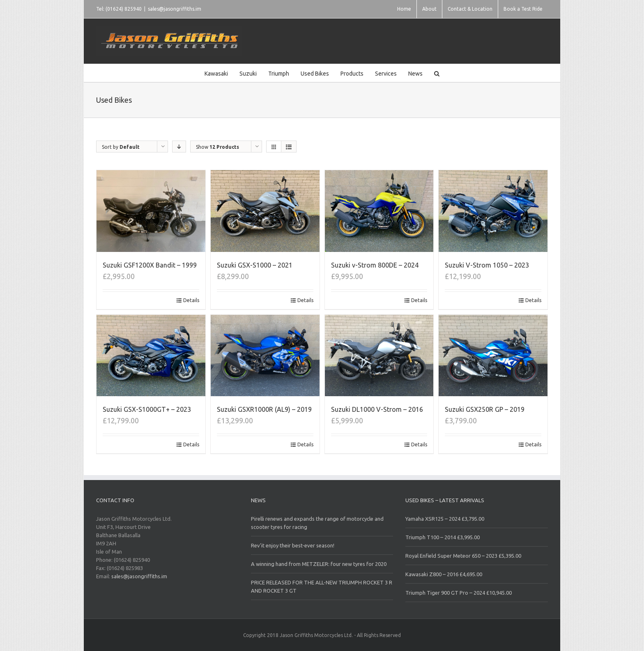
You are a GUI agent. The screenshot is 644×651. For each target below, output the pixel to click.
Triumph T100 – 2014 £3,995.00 (443, 537)
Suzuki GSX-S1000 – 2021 (255, 265)
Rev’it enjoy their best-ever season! (293, 545)
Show (217, 147)
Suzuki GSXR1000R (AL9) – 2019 (264, 409)
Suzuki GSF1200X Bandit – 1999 (150, 265)
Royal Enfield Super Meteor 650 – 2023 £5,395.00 (463, 556)
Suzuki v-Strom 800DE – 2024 (375, 265)
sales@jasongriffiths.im (175, 9)
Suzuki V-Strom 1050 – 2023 (487, 265)
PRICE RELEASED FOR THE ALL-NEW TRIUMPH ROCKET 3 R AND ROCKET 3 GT (322, 586)
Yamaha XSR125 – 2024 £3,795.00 (445, 519)
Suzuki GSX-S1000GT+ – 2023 (147, 409)
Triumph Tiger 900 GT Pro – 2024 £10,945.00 (459, 593)
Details (191, 300)
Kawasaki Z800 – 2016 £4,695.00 (444, 574)
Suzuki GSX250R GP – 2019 (485, 409)
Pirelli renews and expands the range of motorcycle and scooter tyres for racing (317, 523)
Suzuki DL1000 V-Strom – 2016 (377, 409)
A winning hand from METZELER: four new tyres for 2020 (319, 564)
